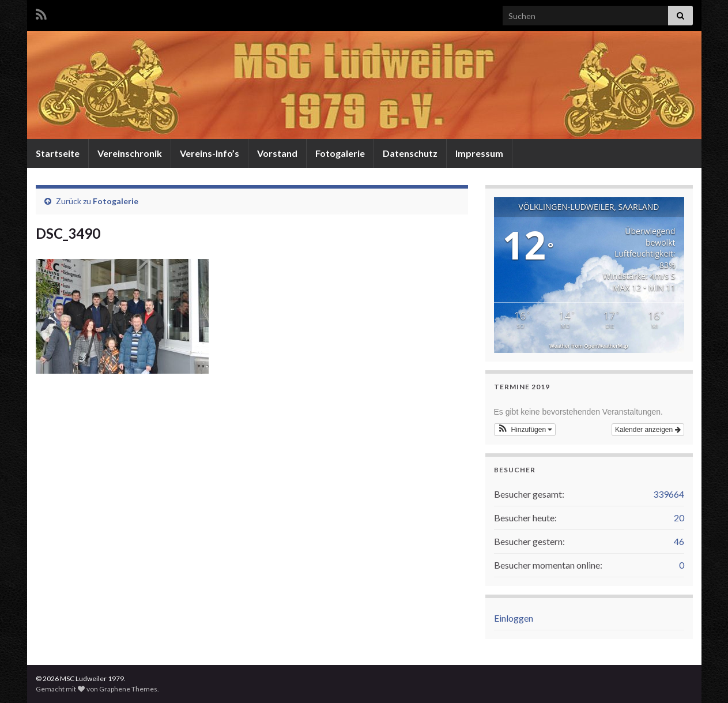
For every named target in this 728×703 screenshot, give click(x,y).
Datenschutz (410, 153)
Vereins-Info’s (210, 153)
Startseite (58, 153)
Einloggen (514, 618)
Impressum (479, 153)
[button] (525, 430)
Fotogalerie (340, 153)
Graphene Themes (128, 689)
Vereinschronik (130, 153)
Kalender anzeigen (648, 430)
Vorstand (277, 153)
